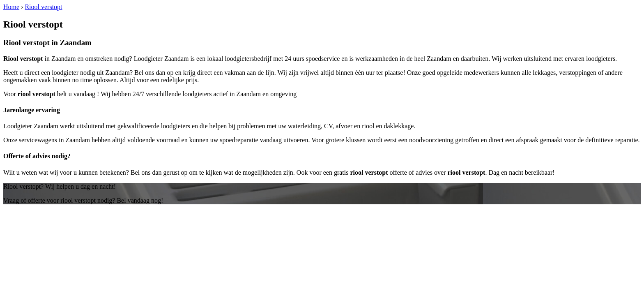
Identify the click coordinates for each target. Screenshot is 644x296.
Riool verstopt (43, 7)
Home (11, 7)
